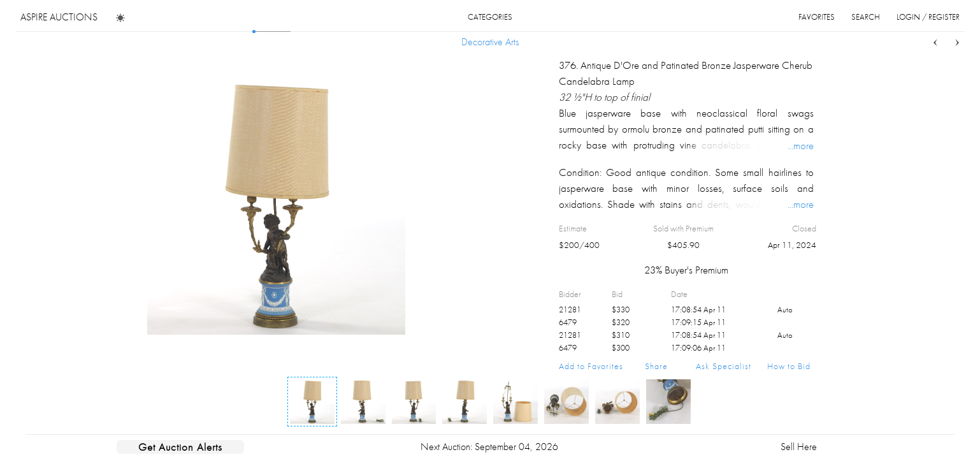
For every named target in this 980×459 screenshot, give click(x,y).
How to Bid (789, 366)
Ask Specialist (724, 366)
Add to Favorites (591, 366)
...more (801, 145)
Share (656, 366)
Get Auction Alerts (180, 447)
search (866, 17)
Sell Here (799, 447)
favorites (817, 17)
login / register (928, 17)
